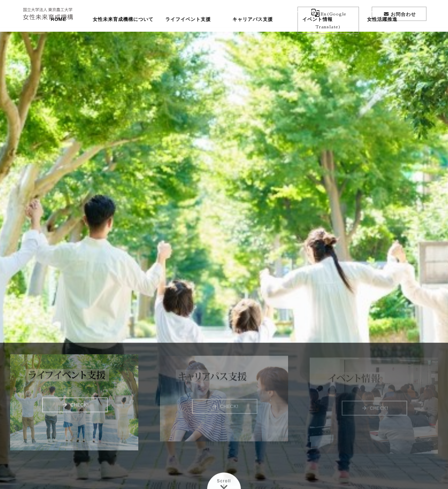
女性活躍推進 (382, 39)
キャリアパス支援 (253, 39)
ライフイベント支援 (188, 39)
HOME (58, 39)
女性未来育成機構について (123, 39)
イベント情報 (317, 39)
